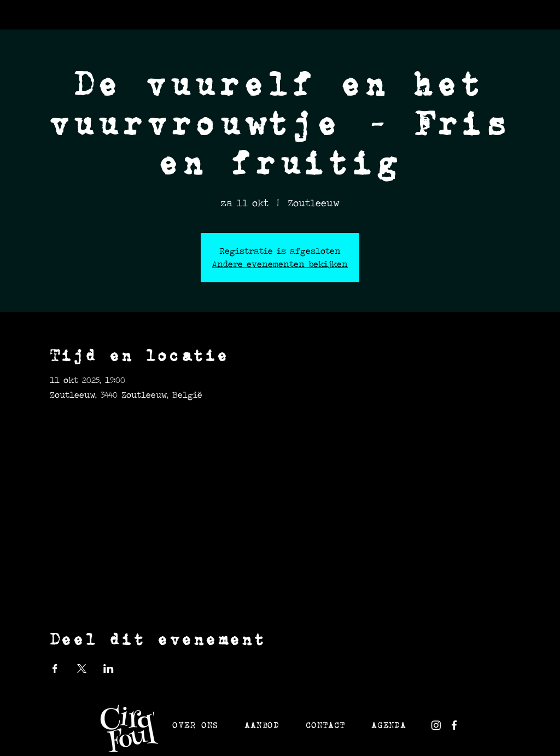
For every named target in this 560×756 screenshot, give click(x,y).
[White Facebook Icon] (454, 725)
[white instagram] (436, 725)
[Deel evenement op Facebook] (55, 668)
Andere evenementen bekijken (280, 264)
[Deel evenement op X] (82, 668)
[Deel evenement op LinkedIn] (109, 668)
